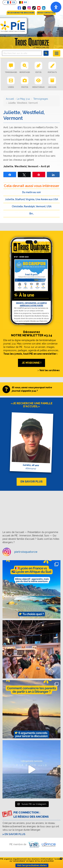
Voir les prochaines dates (32, 865)
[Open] (56, 7)
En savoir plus (15, 834)
